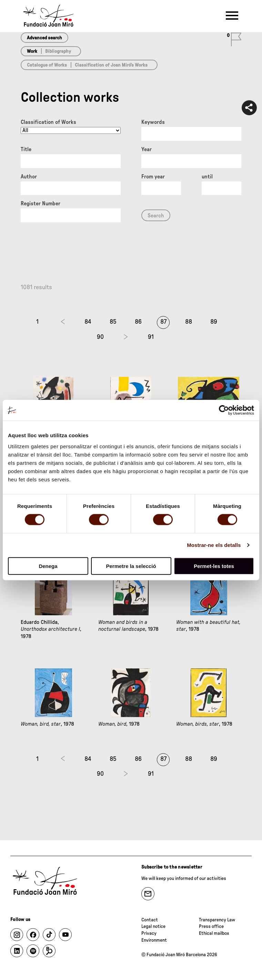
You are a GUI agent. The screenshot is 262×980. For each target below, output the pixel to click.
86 (138, 322)
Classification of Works (48, 122)
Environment (154, 940)
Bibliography (58, 51)
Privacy (149, 933)
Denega (48, 566)
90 (100, 337)
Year (147, 149)
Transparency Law (217, 920)
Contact (150, 920)
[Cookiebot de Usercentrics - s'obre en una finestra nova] (224, 410)
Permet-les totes (214, 566)
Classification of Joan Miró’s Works (111, 65)
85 (113, 322)
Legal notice (153, 927)
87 (163, 322)
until (207, 177)
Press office (211, 927)
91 (151, 337)
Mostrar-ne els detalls (214, 545)
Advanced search (44, 38)
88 (189, 322)
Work (32, 51)
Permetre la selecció (131, 566)
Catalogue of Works (47, 65)
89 (214, 322)
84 (88, 322)
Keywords (153, 122)
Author (29, 177)
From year (153, 177)
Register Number (41, 204)
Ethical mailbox (214, 933)
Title (26, 149)
